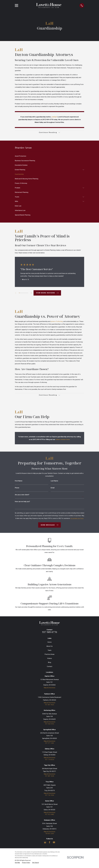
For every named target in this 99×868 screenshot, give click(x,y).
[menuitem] (49, 156)
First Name (19, 481)
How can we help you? (22, 502)
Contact (50, 667)
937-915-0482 (50, 816)
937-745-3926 (50, 796)
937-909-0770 (50, 633)
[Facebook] (50, 844)
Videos (49, 659)
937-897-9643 (50, 705)
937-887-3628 (50, 777)
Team (50, 651)
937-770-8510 (50, 761)
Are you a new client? (22, 495)
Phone (17, 488)
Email (53, 488)
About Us (49, 647)
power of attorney (57, 322)
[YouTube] (54, 844)
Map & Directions (50, 688)
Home (49, 643)
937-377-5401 (50, 744)
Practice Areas (50, 655)
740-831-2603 (50, 835)
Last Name (54, 481)
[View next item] (32, 293)
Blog (50, 663)
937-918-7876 (50, 725)
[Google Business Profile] (45, 844)
